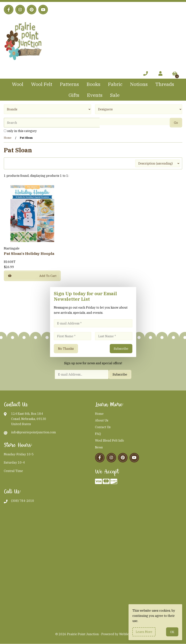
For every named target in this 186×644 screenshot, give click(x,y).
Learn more (144, 632)
